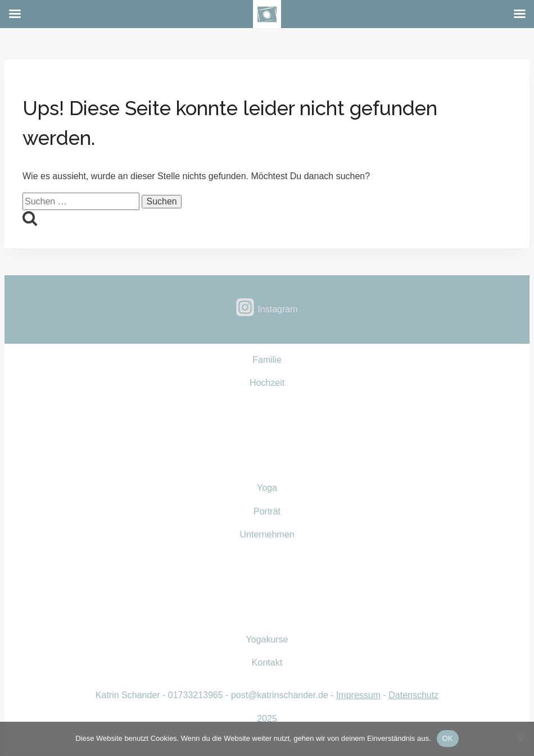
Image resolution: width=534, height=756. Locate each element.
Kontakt (267, 662)
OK (448, 738)
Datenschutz (413, 695)
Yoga (267, 488)
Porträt (267, 511)
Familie (267, 360)
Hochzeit (267, 383)
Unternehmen (267, 534)
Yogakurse (267, 639)
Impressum (358, 695)
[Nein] (520, 739)
